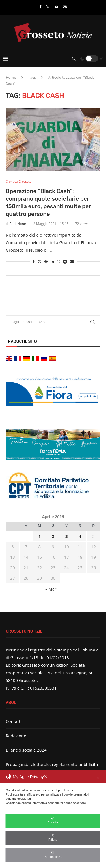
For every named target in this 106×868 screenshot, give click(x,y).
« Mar (51, 589)
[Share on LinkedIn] (52, 261)
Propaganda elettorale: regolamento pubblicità (52, 764)
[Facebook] (40, 7)
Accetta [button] (53, 820)
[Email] (65, 7)
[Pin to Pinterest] (46, 261)
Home (11, 77)
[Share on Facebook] (34, 261)
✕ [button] (99, 778)
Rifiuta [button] (53, 837)
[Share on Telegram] (65, 261)
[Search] (74, 59)
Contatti (14, 721)
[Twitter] (48, 7)
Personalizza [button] (53, 855)
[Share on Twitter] (40, 261)
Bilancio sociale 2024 (26, 750)
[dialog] (53, 819)
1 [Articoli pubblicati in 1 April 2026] (39, 536)
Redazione (18, 224)
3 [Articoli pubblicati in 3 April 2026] (67, 536)
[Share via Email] (72, 261)
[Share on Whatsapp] (59, 261)
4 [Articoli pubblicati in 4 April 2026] (80, 536)
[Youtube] (56, 7)
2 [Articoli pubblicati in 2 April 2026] (53, 536)
